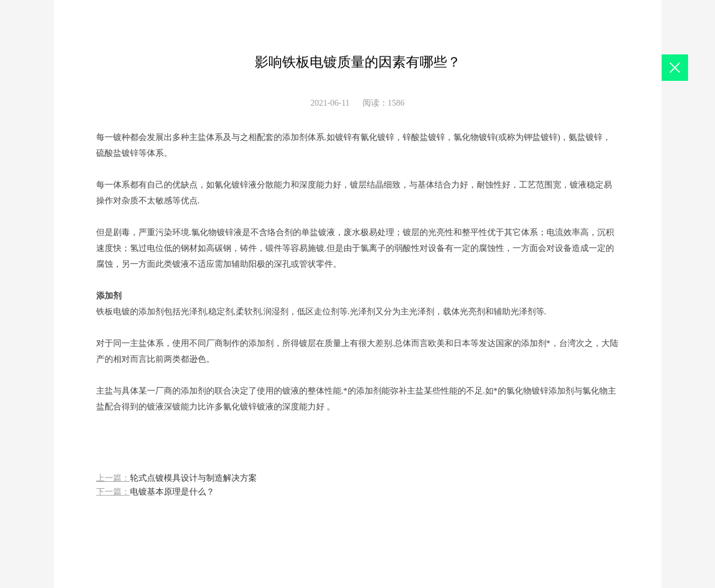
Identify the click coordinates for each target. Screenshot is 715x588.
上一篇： (177, 478)
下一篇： (155, 492)
